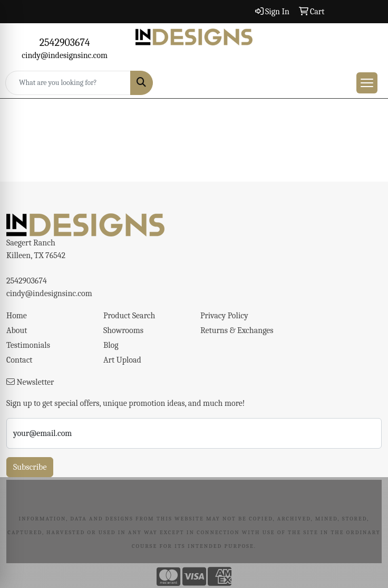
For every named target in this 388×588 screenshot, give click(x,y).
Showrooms (123, 330)
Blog (111, 345)
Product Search (129, 316)
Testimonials (28, 345)
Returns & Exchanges (237, 330)
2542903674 (65, 42)
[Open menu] (367, 83)
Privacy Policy (224, 316)
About (17, 330)
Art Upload (122, 360)
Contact (20, 360)
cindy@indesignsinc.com (65, 55)
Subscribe (30, 467)
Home (17, 316)
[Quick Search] (68, 83)
